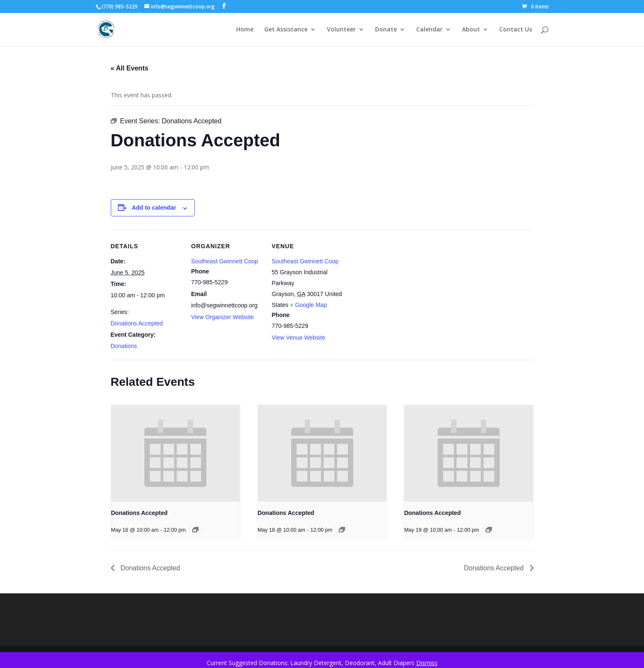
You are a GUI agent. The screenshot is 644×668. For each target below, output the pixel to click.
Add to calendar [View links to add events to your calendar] (154, 208)
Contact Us (516, 30)
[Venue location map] (397, 287)
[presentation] (176, 453)
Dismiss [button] (427, 663)
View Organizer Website (223, 317)
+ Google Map (308, 305)
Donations (124, 346)
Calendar (429, 30)
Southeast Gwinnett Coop (225, 261)
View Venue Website (299, 338)
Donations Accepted (137, 323)
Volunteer (341, 30)
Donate (386, 30)
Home (245, 30)
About (471, 30)
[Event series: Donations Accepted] (196, 530)
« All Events (130, 68)
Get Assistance (286, 30)
